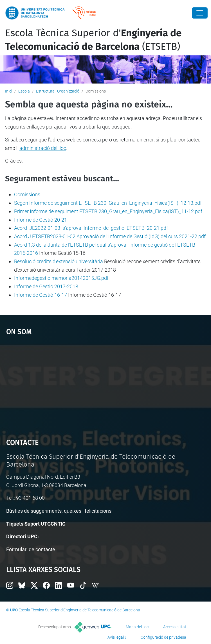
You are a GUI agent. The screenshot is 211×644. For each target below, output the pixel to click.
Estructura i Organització (58, 91)
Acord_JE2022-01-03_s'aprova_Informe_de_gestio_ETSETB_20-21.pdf (91, 228)
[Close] (200, 13)
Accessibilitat (175, 627)
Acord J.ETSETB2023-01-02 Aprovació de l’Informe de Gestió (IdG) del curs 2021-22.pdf (110, 236)
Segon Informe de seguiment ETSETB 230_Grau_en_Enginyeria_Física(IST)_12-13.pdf (108, 203)
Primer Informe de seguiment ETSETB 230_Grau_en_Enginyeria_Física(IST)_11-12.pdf (108, 211)
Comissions (27, 194)
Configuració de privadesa (163, 637)
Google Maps (106, 384)
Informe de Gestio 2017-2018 (46, 286)
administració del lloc (43, 148)
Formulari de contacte (31, 549)
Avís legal (116, 637)
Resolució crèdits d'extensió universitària (59, 261)
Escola (24, 91)
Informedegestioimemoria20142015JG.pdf (61, 278)
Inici (9, 91)
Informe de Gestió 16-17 (41, 295)
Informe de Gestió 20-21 (41, 220)
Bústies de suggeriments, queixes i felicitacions (59, 511)
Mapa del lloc (137, 627)
